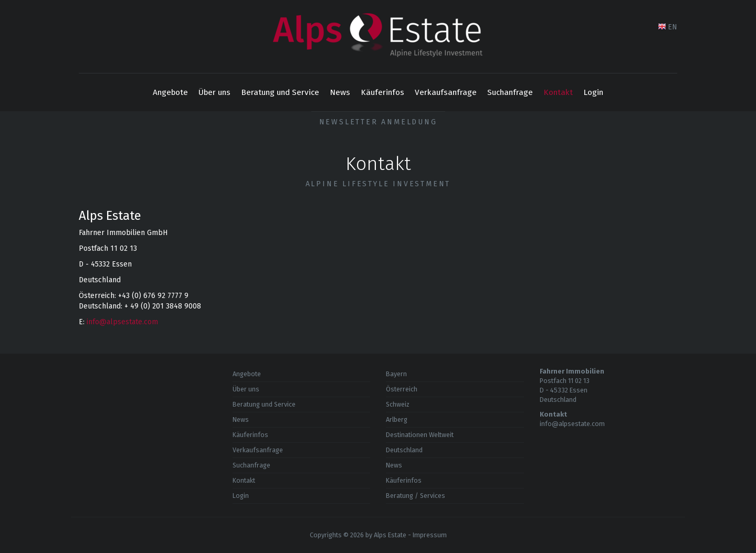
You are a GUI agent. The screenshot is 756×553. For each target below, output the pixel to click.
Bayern (396, 374)
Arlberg (397, 419)
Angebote (170, 92)
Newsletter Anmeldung (378, 122)
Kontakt (558, 92)
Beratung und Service (280, 92)
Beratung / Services (416, 496)
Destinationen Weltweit (420, 435)
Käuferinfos (382, 92)
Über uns (214, 92)
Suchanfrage (510, 92)
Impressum (430, 535)
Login (593, 92)
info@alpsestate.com (122, 322)
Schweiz (398, 404)
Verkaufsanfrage (446, 92)
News (340, 92)
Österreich (402, 389)
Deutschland (404, 450)
